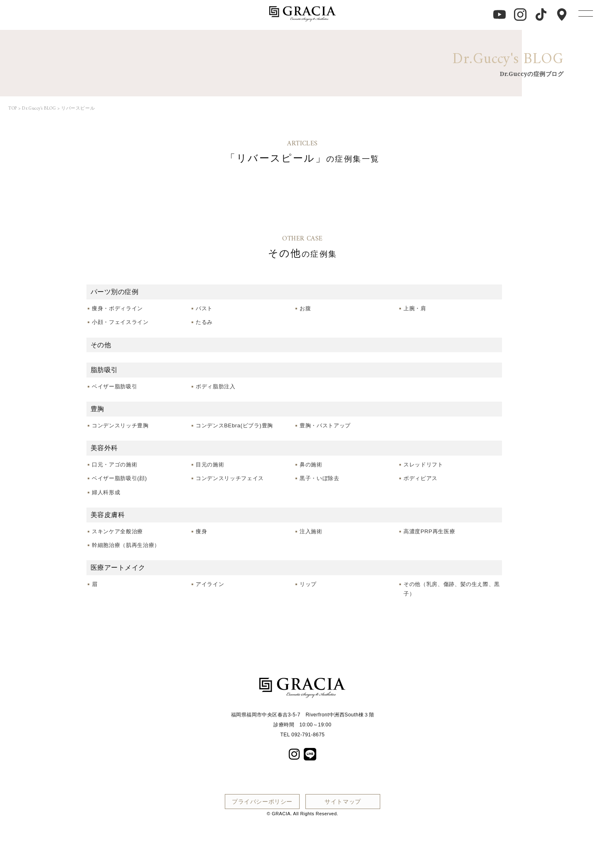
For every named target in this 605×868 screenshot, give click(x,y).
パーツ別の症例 (114, 292)
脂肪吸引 (104, 370)
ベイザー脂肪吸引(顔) (119, 478)
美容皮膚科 (108, 515)
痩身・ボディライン (117, 308)
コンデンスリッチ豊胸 (120, 425)
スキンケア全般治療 (117, 531)
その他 (101, 345)
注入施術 (311, 531)
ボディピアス (421, 478)
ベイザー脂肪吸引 (114, 386)
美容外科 (104, 448)
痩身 (201, 531)
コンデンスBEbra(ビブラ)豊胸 (234, 425)
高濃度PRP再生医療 (429, 531)
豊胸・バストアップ (325, 425)
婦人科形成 (106, 492)
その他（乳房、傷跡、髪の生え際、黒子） (452, 589)
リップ (308, 584)
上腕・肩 (415, 308)
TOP (13, 109)
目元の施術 (210, 465)
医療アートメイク (118, 567)
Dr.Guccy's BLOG (39, 109)
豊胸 (97, 409)
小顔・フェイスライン (120, 322)
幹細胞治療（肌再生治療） (126, 545)
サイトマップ (343, 801)
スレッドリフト (423, 465)
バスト (204, 308)
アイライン (210, 584)
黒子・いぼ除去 (320, 478)
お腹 (305, 308)
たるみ (204, 322)
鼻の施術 (311, 465)
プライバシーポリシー (262, 801)
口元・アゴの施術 (114, 465)
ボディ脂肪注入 (216, 386)
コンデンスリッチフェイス (230, 478)
